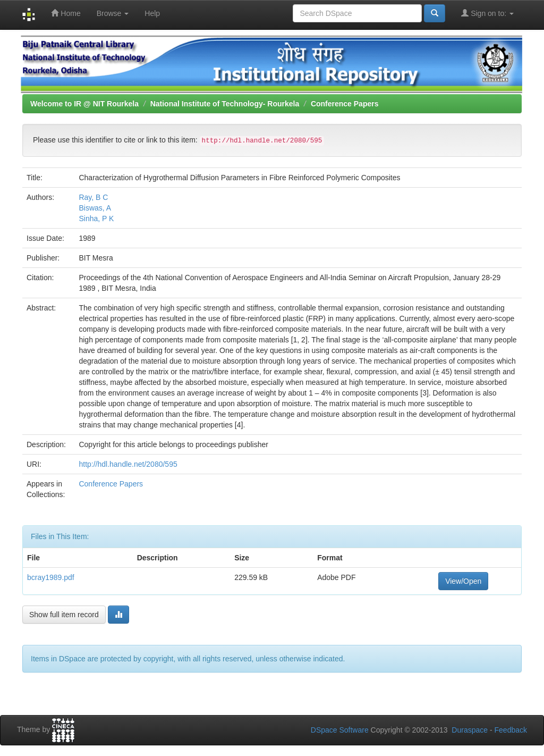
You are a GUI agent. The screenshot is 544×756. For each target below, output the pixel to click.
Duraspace (470, 730)
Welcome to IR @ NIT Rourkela (84, 104)
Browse (113, 13)
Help (152, 13)
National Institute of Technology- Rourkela (225, 104)
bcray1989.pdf (51, 577)
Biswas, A (95, 208)
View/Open (463, 581)
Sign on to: (487, 13)
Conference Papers (345, 104)
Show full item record (64, 615)
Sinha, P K (96, 219)
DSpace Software (340, 730)
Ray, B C (93, 197)
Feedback (511, 730)
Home (66, 13)
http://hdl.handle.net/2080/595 (128, 464)
